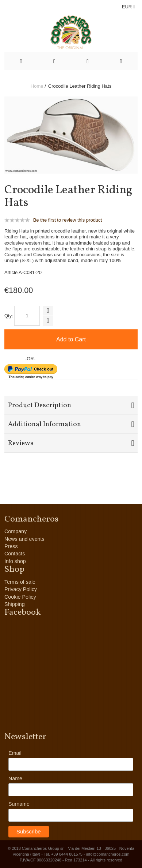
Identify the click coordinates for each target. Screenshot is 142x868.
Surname (19, 804)
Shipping (15, 604)
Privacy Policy (21, 589)
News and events (24, 539)
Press (11, 546)
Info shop (15, 561)
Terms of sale (20, 582)
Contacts (15, 554)
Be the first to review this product (68, 220)
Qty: (9, 316)
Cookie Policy (20, 597)
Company (16, 531)
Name (15, 778)
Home (37, 86)
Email (15, 753)
